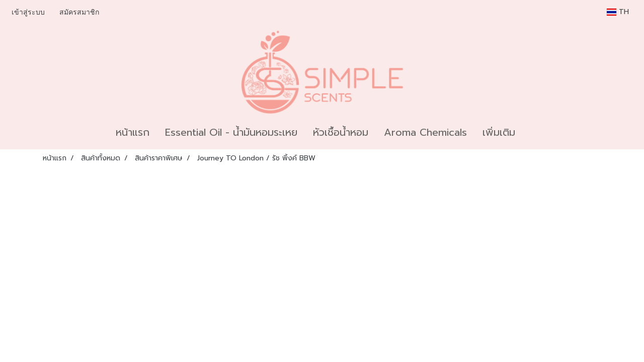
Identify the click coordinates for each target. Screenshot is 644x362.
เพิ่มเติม (499, 132)
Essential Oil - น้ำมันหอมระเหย (231, 132)
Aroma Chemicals (425, 132)
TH (618, 12)
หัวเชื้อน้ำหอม (341, 132)
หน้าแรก (133, 132)
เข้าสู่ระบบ (28, 12)
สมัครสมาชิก (79, 12)
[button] (532, 132)
